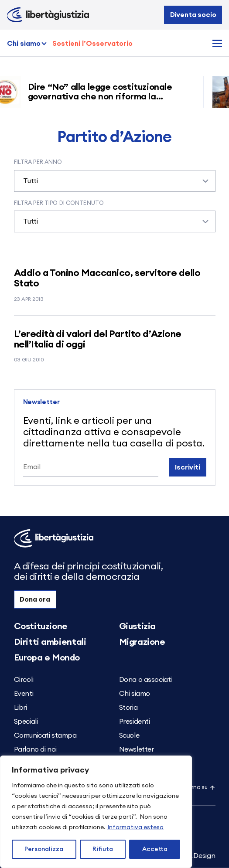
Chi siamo (24, 44)
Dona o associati (146, 680)
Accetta (155, 849)
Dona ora (35, 599)
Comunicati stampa (45, 735)
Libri (21, 708)
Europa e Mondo (47, 658)
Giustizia (137, 626)
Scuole (129, 735)
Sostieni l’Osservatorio (92, 44)
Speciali (26, 722)
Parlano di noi (35, 749)
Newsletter (137, 749)
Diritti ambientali (50, 642)
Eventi (24, 694)
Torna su (200, 788)
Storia (128, 708)
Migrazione (142, 642)
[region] (96, 812)
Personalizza (44, 849)
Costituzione (41, 626)
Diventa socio (193, 15)
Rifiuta (103, 849)
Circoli (24, 680)
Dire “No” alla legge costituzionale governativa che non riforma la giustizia (103, 97)
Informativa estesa (135, 827)
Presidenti (135, 722)
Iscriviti (188, 467)
